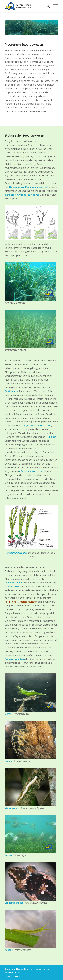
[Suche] (47, 6)
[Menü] (54, 6)
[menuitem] (47, 6)
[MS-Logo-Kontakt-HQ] (26, 6)
